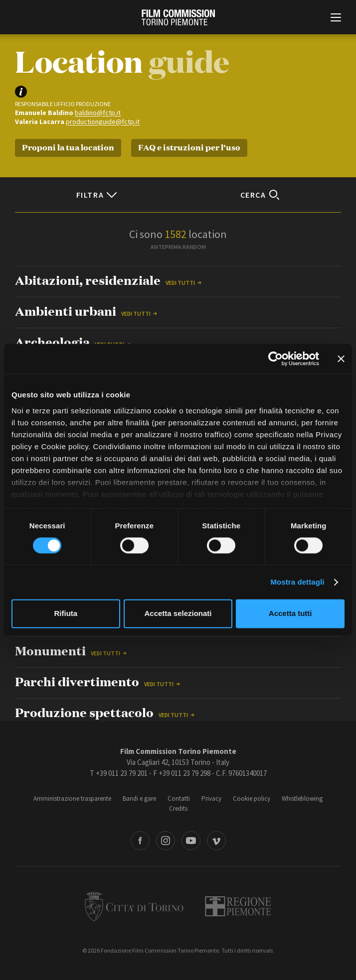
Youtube (191, 841)
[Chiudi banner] (341, 359)
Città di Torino (134, 906)
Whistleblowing (302, 798)
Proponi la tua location (68, 147)
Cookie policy (252, 798)
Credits (178, 808)
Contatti (179, 798)
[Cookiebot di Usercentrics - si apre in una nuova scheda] (275, 359)
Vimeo (216, 841)
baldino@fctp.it (98, 113)
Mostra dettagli (297, 582)
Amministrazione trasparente (72, 798)
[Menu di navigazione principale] (336, 18)
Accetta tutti (290, 614)
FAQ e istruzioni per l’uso (189, 147)
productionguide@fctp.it (103, 122)
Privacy (211, 798)
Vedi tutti (180, 283)
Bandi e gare (139, 798)
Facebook (140, 841)
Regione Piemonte (238, 906)
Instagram (166, 841)
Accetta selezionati (178, 614)
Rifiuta (66, 614)
